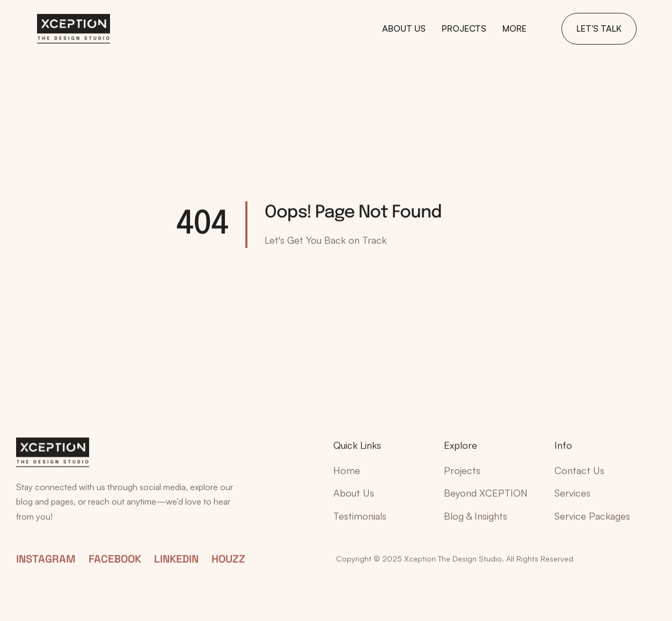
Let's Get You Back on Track (326, 240)
